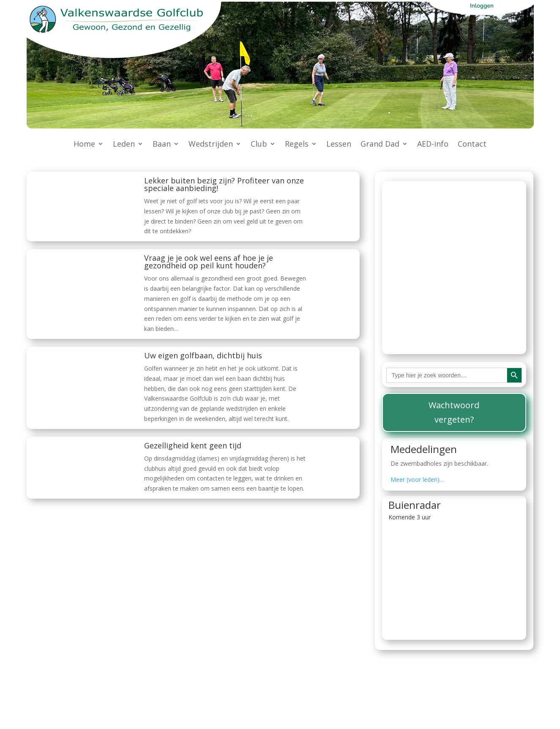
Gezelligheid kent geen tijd (193, 445)
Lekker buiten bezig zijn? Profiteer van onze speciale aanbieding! (224, 184)
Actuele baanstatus (436, 190)
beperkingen (450, 318)
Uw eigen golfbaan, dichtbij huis (203, 355)
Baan (162, 145)
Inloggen (482, 6)
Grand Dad (380, 145)
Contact (472, 145)
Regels (297, 145)
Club (259, 145)
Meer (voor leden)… (417, 479)
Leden (124, 145)
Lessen (339, 145)
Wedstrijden (211, 145)
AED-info (433, 145)
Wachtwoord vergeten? (454, 412)
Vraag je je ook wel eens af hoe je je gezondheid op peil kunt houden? (209, 262)
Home (84, 145)
